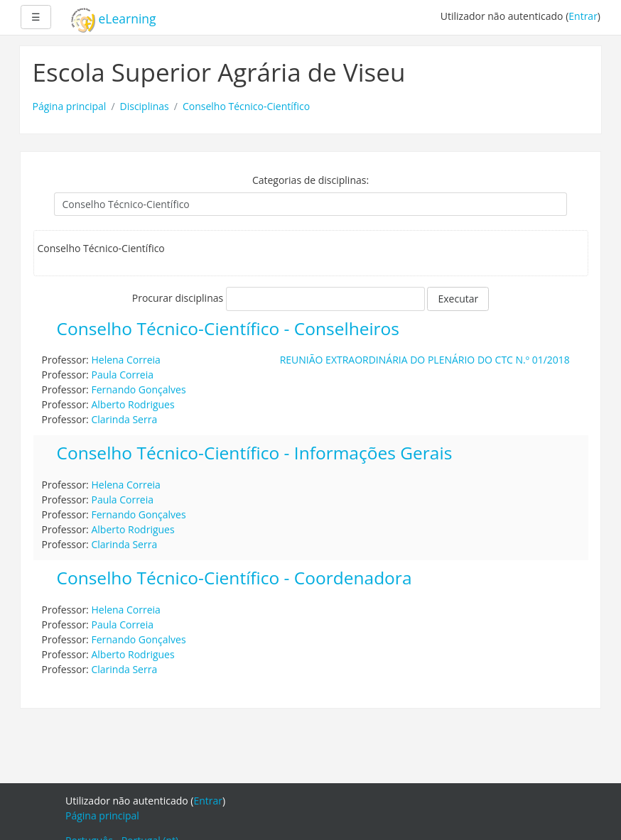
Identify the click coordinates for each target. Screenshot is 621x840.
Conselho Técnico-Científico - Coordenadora (234, 578)
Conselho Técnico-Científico (246, 106)
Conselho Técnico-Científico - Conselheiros (228, 329)
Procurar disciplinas (178, 298)
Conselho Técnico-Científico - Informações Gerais (255, 453)
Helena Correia (125, 360)
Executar (458, 299)
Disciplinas (145, 106)
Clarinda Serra (124, 419)
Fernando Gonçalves (138, 389)
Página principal (70, 106)
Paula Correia (122, 375)
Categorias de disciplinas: (310, 180)
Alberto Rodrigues (133, 404)
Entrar (583, 16)
